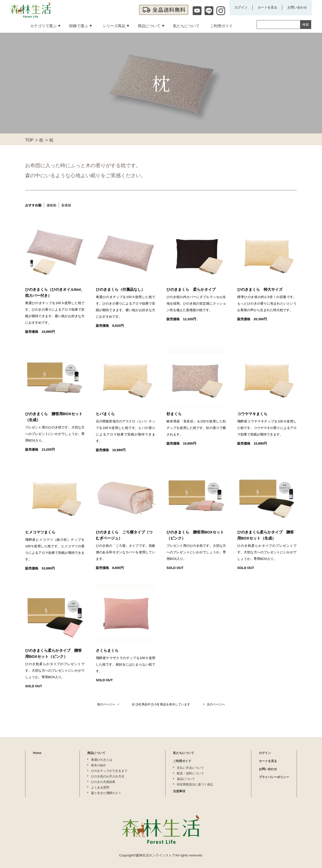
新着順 (66, 205)
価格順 (51, 205)
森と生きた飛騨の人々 (106, 793)
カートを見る (267, 7)
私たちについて (184, 753)
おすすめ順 (33, 205)
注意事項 (179, 791)
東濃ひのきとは (102, 760)
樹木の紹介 (99, 765)
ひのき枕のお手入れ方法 (108, 776)
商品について (96, 753)
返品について (186, 779)
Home (37, 753)
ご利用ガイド (182, 761)
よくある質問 (100, 787)
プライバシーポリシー (274, 777)
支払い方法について (190, 768)
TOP (29, 140)
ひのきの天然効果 (103, 782)
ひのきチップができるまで (109, 771)
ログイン (241, 7)
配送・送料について (190, 773)
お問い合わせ (297, 7)
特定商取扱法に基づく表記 (195, 784)
